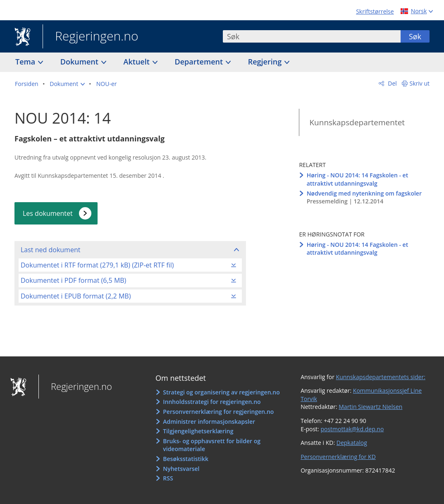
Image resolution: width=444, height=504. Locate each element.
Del (392, 83)
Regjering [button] (266, 62)
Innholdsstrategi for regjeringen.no (212, 402)
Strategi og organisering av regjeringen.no (221, 392)
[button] (67, 84)
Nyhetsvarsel (181, 469)
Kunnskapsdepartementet (357, 122)
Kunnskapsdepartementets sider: (381, 377)
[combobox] (312, 36)
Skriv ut (420, 83)
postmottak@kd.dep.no (352, 429)
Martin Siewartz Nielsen (370, 407)
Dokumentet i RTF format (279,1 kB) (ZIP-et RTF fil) (97, 265)
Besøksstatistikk (186, 459)
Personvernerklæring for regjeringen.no (218, 412)
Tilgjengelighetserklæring (198, 431)
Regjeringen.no (91, 37)
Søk (415, 36)
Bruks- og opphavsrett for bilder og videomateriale (212, 445)
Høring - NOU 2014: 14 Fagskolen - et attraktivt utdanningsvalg (358, 179)
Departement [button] (200, 62)
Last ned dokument (50, 250)
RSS (168, 478)
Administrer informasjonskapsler (209, 422)
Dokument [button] (80, 62)
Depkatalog (352, 443)
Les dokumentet (48, 213)
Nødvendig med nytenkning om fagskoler (364, 193)
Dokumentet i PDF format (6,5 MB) (73, 280)
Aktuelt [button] (138, 62)
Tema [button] (26, 62)
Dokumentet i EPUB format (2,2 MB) (76, 296)
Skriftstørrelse (375, 11)
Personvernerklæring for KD (338, 457)
